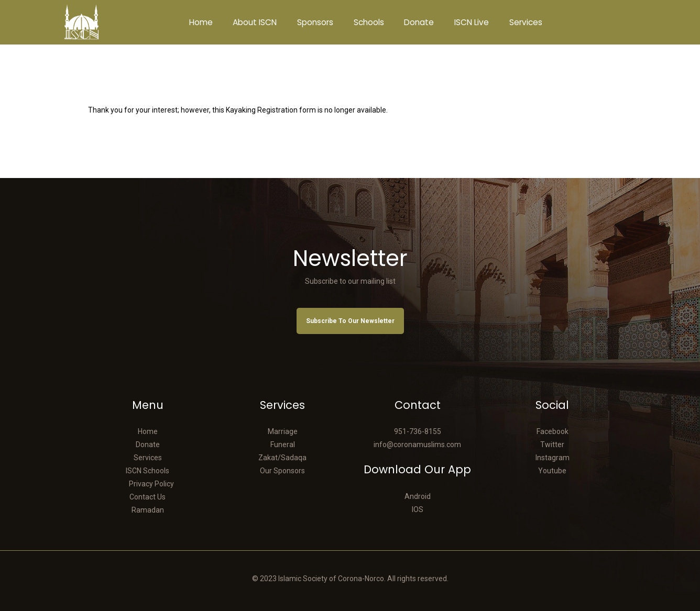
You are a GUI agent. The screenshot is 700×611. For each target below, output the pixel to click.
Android (418, 496)
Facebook (553, 431)
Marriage (283, 431)
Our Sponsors (282, 471)
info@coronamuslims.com (417, 445)
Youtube (552, 471)
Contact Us (147, 497)
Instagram (553, 458)
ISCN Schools (147, 471)
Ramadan (148, 510)
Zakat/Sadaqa (282, 458)
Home (148, 431)
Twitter (552, 445)
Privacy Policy (151, 484)
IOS (418, 509)
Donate (148, 445)
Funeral (283, 445)
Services (148, 458)
